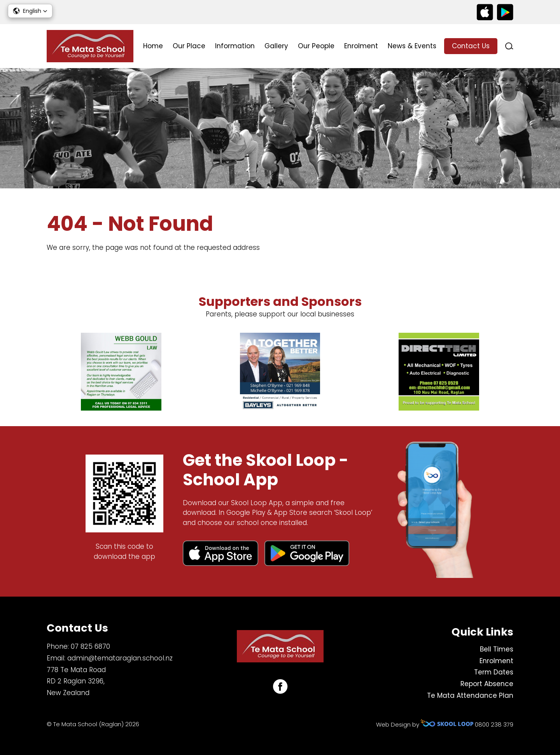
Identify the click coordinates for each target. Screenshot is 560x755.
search (509, 46)
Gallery (276, 46)
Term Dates (494, 672)
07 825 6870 (90, 646)
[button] (30, 11)
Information (235, 46)
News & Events (412, 46)
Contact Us (471, 46)
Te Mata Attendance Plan (470, 695)
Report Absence (487, 684)
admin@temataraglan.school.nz (120, 658)
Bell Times (497, 649)
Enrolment (361, 46)
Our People (316, 46)
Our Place (189, 46)
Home (153, 46)
